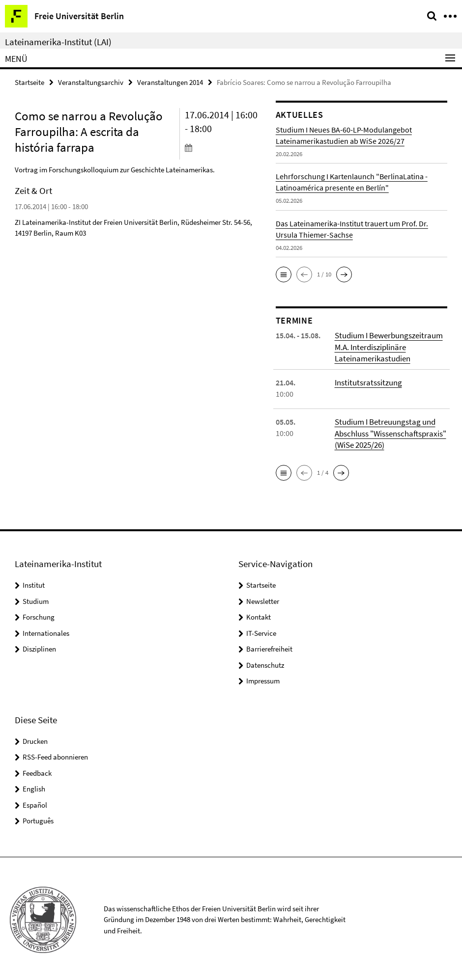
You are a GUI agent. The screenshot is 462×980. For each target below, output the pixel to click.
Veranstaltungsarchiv (91, 82)
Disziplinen (39, 646)
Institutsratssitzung (367, 381)
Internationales (46, 631)
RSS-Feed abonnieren (55, 754)
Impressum (263, 678)
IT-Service (261, 631)
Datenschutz (265, 663)
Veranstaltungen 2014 (170, 82)
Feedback (37, 771)
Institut (34, 583)
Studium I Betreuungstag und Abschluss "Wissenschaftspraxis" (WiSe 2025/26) (389, 432)
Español (35, 803)
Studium (36, 599)
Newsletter (263, 599)
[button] (284, 274)
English (34, 786)
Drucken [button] (35, 739)
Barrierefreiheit (269, 646)
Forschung (39, 614)
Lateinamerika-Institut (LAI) (58, 42)
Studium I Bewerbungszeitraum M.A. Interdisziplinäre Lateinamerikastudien (387, 346)
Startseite (29, 82)
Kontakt (259, 614)
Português (38, 818)
